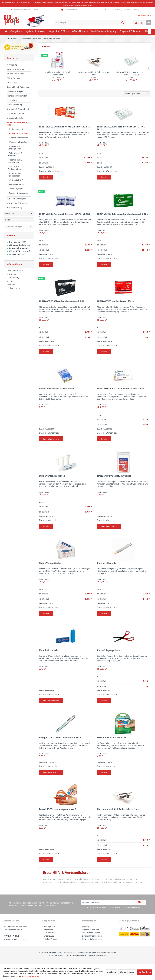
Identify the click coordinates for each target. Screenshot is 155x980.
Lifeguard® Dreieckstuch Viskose (114, 476)
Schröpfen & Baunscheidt (18, 109)
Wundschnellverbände (18, 142)
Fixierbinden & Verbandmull (15, 161)
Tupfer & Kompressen (18, 138)
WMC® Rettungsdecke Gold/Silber (57, 389)
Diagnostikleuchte (107, 563)
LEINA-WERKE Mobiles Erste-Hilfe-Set (116, 301)
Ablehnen (111, 972)
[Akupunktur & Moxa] (59, 31)
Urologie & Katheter (15, 118)
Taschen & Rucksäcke (18, 193)
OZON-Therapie (14, 78)
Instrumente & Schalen (17, 203)
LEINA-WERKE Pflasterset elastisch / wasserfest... (122, 389)
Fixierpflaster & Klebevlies (15, 154)
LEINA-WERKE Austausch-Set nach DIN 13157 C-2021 (131, 73)
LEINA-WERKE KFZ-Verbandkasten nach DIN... (62, 301)
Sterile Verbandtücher (50, 563)
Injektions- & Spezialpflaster (14, 148)
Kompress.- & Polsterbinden (14, 175)
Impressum (49, 930)
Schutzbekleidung (14, 105)
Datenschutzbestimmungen (103, 907)
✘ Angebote (12, 65)
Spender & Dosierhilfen (17, 96)
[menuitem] (144, 15)
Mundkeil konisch (48, 650)
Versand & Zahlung (90, 930)
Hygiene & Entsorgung (16, 199)
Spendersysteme (16, 189)
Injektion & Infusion (15, 69)
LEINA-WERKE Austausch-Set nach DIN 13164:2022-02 (65, 215)
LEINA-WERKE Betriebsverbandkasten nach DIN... (122, 214)
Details (46, 177)
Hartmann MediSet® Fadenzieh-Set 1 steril (94, 73)
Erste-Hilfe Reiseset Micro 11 (112, 738)
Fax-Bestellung (13, 280)
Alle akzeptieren (127, 972)
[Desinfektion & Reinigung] (104, 31)
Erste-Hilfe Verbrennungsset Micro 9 (58, 809)
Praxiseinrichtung (14, 208)
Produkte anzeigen (19, 229)
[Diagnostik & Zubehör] (131, 31)
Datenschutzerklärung (92, 936)
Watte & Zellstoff (16, 180)
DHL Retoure (12, 277)
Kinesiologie (12, 83)
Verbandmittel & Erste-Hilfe (17, 124)
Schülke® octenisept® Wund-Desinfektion (58, 73)
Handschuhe (12, 100)
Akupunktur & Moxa (15, 74)
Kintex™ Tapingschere (108, 650)
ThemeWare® (101, 955)
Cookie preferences (15, 273)
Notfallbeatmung (16, 184)
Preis (8, 222)
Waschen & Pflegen (15, 91)
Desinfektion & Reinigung (18, 87)
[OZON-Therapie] (80, 31)
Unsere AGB (49, 936)
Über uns (11, 287)
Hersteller (10, 216)
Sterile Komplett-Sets (18, 129)
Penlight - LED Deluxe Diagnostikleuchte (60, 738)
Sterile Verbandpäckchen (52, 476)
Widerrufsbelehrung (91, 933)
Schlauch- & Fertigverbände (15, 168)
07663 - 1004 (11, 936)
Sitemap (86, 927)
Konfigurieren (145, 972)
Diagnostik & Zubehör (16, 113)
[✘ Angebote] (16, 31)
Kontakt (10, 284)
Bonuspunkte (50, 927)
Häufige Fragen (13, 291)
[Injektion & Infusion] (35, 31)
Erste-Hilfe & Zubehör (18, 133)
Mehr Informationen (31, 976)
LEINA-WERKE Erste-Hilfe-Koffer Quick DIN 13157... (65, 127)
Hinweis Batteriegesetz (92, 939)
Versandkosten (86, 952)
